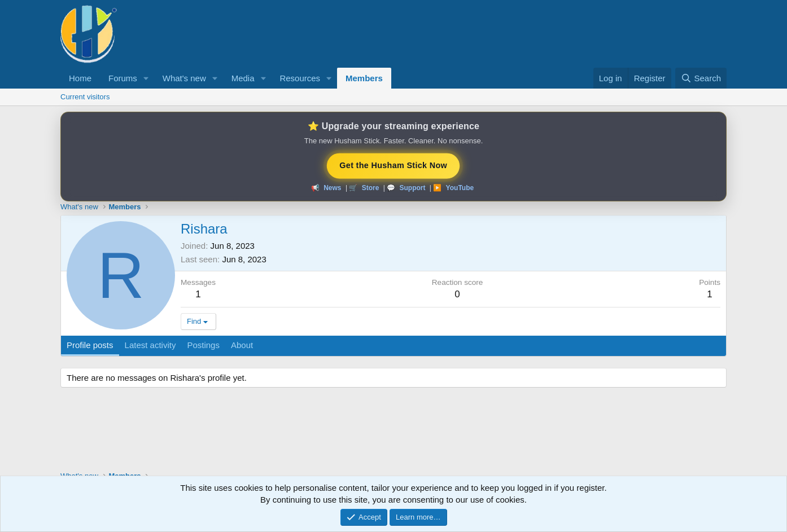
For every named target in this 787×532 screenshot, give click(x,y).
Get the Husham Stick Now (394, 165)
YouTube (460, 188)
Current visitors (85, 97)
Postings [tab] (203, 345)
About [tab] (242, 345)
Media (243, 78)
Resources (300, 78)
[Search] (701, 78)
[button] (146, 78)
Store (371, 188)
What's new (184, 78)
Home (80, 78)
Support (412, 188)
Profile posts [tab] (90, 345)
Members (364, 78)
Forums (123, 78)
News (332, 188)
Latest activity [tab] (150, 345)
